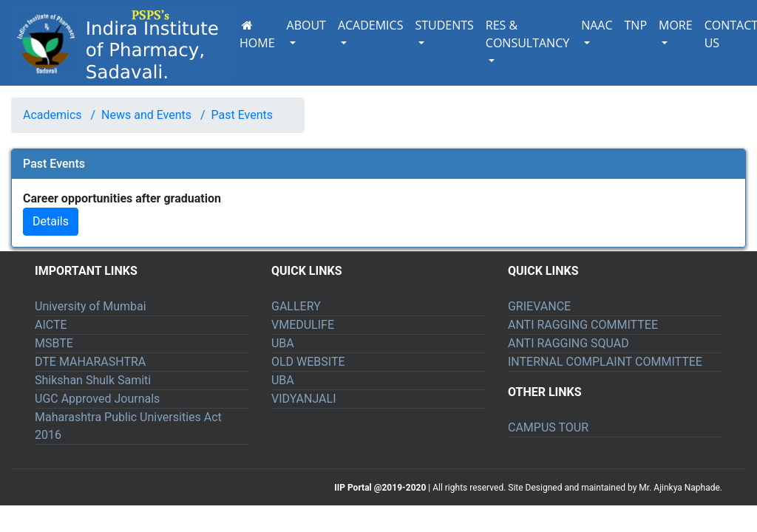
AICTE (51, 325)
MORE (676, 25)
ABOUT (306, 25)
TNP (636, 25)
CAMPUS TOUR (548, 427)
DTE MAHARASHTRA (90, 362)
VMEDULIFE (303, 325)
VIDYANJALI (304, 399)
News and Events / (150, 115)
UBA (283, 343)
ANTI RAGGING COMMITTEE (583, 325)
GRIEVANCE (539, 306)
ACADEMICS (371, 25)
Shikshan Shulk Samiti (93, 380)
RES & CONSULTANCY (527, 34)
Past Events (242, 115)
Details (51, 221)
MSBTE (54, 343)
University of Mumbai (91, 306)
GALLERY (296, 306)
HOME (257, 35)
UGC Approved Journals (97, 399)
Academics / (59, 115)
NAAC (597, 25)
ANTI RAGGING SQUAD (568, 343)
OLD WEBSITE (308, 362)
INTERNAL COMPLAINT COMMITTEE (605, 362)
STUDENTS (444, 25)
